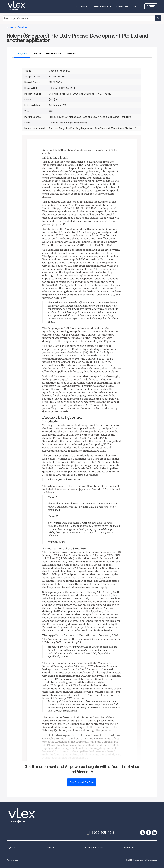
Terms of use (12, 860)
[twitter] (142, 833)
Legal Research (102, 6)
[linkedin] (154, 833)
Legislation (12, 847)
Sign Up (151, 6)
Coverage (122, 6)
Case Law (50, 847)
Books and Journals (94, 847)
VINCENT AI (82, 6)
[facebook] (148, 833)
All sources (129, 847)
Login (136, 6)
